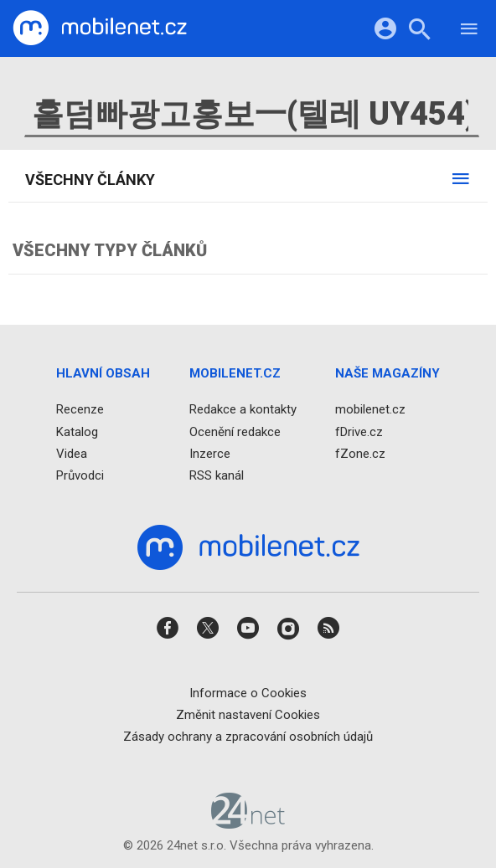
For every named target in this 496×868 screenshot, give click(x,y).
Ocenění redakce (235, 431)
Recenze (80, 409)
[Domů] (100, 28)
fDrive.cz (359, 431)
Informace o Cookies (248, 692)
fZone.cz (360, 453)
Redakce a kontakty (243, 409)
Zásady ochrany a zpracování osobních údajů (248, 737)
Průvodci (80, 475)
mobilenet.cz (370, 409)
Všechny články (90, 180)
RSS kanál (217, 475)
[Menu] (469, 31)
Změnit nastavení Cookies (248, 714)
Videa (72, 453)
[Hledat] (419, 31)
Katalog (77, 431)
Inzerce (210, 453)
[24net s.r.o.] (248, 823)
